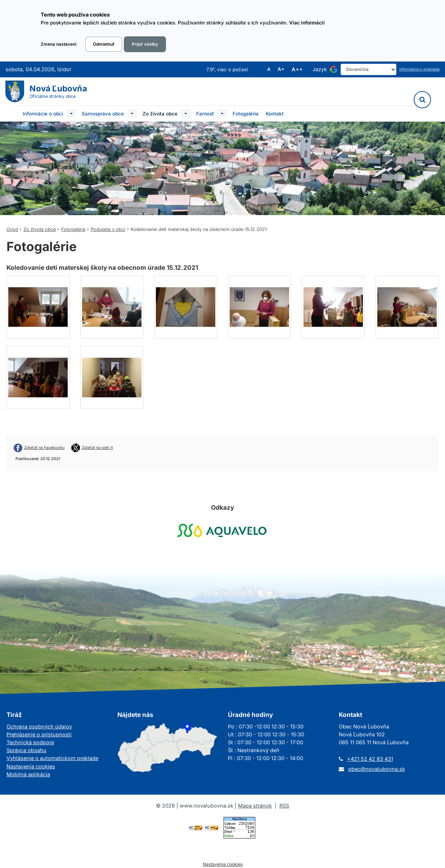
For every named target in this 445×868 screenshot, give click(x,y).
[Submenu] (71, 114)
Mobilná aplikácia (28, 774)
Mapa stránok (255, 806)
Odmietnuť (104, 44)
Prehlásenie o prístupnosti (39, 734)
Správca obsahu (26, 750)
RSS (284, 806)
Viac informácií (307, 23)
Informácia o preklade (419, 69)
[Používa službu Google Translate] (334, 69)
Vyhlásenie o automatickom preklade (52, 758)
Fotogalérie (73, 229)
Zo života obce (160, 114)
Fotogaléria (246, 114)
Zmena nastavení (59, 44)
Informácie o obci (43, 114)
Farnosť (205, 114)
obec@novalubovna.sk (377, 769)
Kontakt (275, 114)
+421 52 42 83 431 (370, 759)
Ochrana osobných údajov (39, 726)
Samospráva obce (103, 114)
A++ (297, 69)
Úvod (12, 229)
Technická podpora (30, 742)
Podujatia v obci (108, 229)
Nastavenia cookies (31, 766)
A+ (281, 69)
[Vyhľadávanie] (422, 100)
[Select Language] (368, 69)
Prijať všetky (145, 44)
